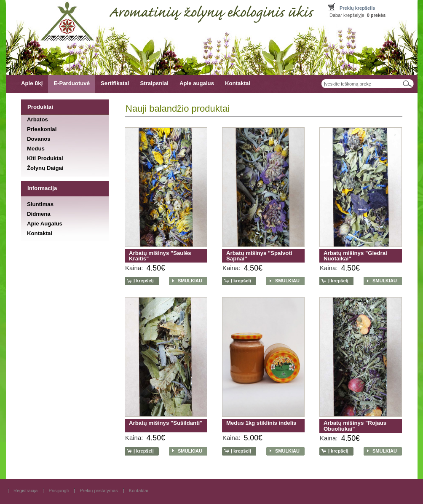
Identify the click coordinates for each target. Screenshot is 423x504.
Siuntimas (40, 204)
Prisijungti (59, 491)
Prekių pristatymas (99, 491)
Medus (36, 149)
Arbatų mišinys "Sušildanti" (166, 423)
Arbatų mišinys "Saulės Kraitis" (160, 256)
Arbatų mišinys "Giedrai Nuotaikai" (355, 256)
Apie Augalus (45, 224)
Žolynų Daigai (45, 168)
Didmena (39, 214)
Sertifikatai (115, 83)
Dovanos (39, 139)
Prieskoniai (42, 129)
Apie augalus (197, 83)
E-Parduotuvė (72, 83)
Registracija (25, 491)
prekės (376, 15)
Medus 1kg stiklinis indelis (261, 423)
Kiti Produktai (45, 158)
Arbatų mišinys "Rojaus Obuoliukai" (355, 426)
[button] (141, 281)
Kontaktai (238, 83)
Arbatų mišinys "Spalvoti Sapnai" (259, 256)
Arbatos (37, 119)
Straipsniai (154, 83)
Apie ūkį (32, 83)
